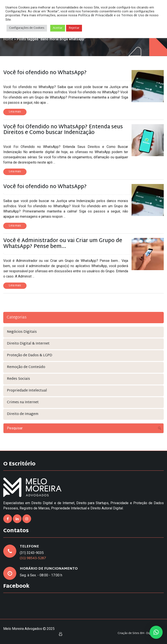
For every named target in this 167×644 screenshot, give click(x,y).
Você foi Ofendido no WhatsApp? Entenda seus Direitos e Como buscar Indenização (63, 130)
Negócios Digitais (22, 332)
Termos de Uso (133, 16)
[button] (156, 632)
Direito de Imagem (23, 414)
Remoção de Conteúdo (26, 367)
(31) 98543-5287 (33, 558)
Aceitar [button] (58, 28)
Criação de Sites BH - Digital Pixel (140, 633)
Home (8, 39)
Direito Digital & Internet (28, 344)
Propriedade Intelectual (27, 391)
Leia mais (15, 112)
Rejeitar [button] (74, 28)
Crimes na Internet (23, 402)
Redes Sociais (18, 379)
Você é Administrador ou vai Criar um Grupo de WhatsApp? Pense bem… (63, 244)
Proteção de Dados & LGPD (30, 355)
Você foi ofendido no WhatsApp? (45, 73)
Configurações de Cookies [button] (27, 28)
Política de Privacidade (96, 16)
